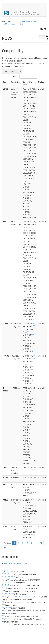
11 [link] (41, 543)
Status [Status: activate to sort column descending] (41, 82)
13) (32, 346)
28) (6, 594)
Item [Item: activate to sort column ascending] (5, 82)
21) (32, 372)
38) (3, 608)
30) (13, 594)
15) (34, 355)
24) (8, 579)
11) (33, 335)
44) (6, 619)
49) (22, 596)
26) (6, 588)
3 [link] (23, 543)
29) (9, 594)
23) (9, 574)
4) (24, 255)
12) (35, 343)
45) (9, 619)
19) (32, 367)
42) (3, 616)
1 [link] (14, 543)
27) (3, 594)
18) (27, 364)
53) (35, 596)
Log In (44, 628)
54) (39, 596)
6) (34, 326)
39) (6, 608)
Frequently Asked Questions (28, 22)
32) (6, 596)
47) (16, 619)
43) (3, 619)
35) (16, 596)
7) (35, 326)
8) (27, 332)
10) (32, 335)
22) (32, 381)
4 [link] (27, 543)
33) (9, 596)
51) (29, 596)
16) (36, 355)
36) (19, 596)
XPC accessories (10, 24)
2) (24, 235)
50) (26, 596)
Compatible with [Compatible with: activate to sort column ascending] (27, 83)
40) (10, 608)
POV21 (21, 24)
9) (28, 332)
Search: (25, 77)
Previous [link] (7, 543)
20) (32, 369)
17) (34, 358)
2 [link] (19, 543)
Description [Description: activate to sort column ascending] (15, 82)
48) (3, 621)
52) (32, 596)
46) (13, 619)
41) (3, 610)
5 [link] (32, 543)
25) (8, 585)
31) (3, 596)
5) (34, 323)
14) (32, 351)
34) (12, 596)
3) (24, 249)
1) (31, 227)
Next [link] (5, 548)
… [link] (36, 543)
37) (3, 602)
